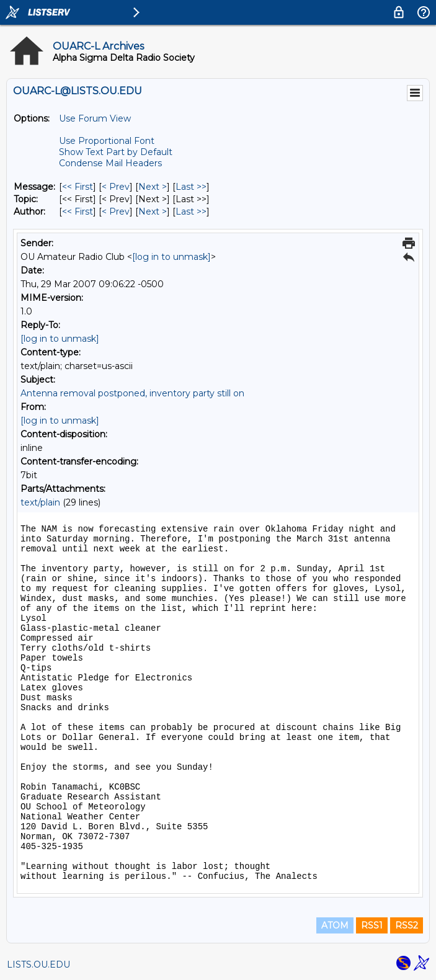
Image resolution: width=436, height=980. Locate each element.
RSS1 (372, 925)
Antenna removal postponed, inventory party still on (132, 393)
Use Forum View (95, 118)
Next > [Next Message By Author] (153, 212)
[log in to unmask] (171, 257)
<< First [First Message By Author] (78, 212)
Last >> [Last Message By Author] (191, 212)
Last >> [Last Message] (191, 187)
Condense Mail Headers (110, 163)
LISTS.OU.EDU (38, 964)
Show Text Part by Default (116, 152)
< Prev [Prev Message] (116, 187)
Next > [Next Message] (153, 187)
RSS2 (407, 925)
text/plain (40, 502)
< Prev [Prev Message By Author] (116, 212)
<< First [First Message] (78, 187)
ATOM (335, 925)
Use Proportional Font (107, 141)
